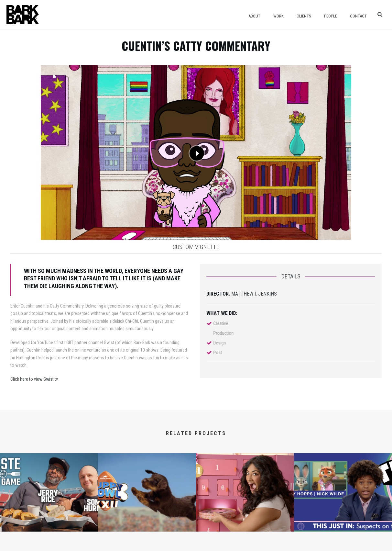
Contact (358, 16)
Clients (304, 16)
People (331, 16)
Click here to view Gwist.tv (34, 379)
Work (278, 16)
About (254, 16)
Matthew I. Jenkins (254, 294)
